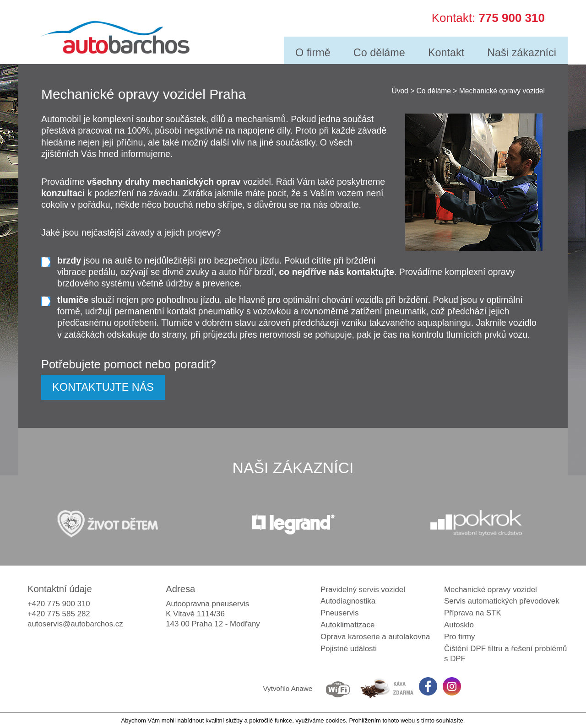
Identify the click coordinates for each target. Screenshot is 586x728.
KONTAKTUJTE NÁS (103, 387)
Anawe (302, 688)
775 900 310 (512, 16)
